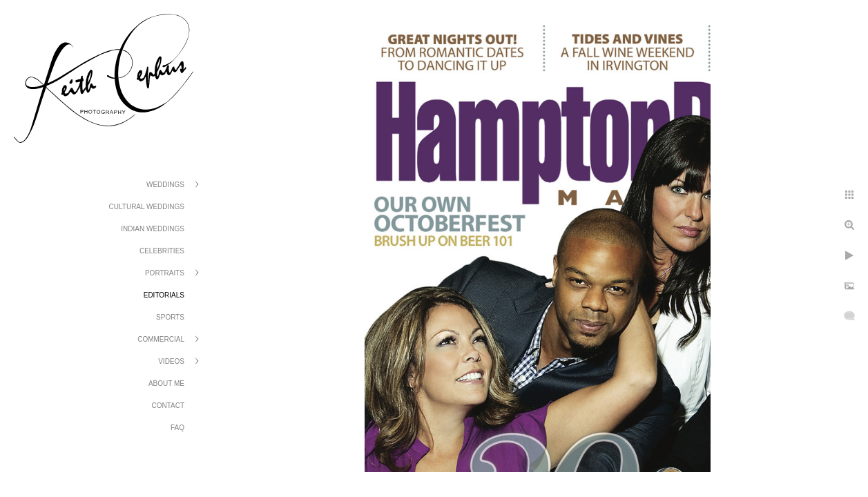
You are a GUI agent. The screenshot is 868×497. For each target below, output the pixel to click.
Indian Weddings (153, 229)
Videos (171, 361)
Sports (170, 317)
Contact (168, 406)
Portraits (165, 273)
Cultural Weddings (147, 207)
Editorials (164, 295)
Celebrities (162, 251)
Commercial (161, 339)
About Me (166, 383)
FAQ (177, 428)
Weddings (165, 185)
